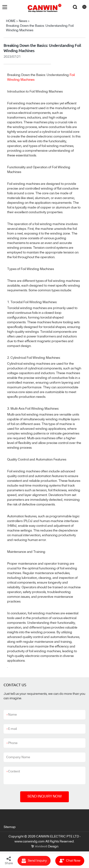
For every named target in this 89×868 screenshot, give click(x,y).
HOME (11, 21)
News (23, 21)
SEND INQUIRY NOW (44, 797)
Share (9, 860)
